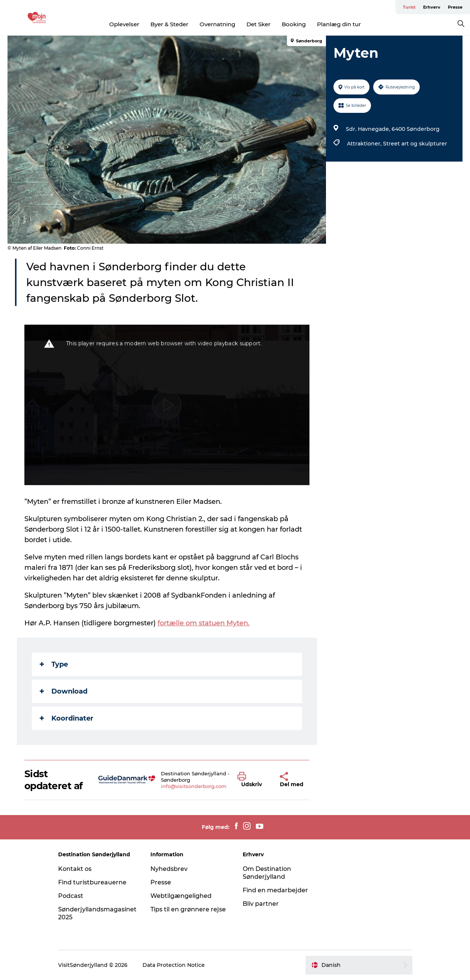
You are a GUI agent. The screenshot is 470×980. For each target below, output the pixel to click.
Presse (455, 7)
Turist (409, 7)
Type (54, 664)
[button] (253, 780)
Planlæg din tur (339, 24)
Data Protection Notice (174, 965)
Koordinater (67, 718)
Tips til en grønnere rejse (188, 909)
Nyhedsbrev (169, 869)
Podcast (71, 896)
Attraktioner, (365, 144)
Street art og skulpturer (415, 144)
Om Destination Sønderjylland (267, 873)
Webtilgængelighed (181, 896)
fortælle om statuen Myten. (203, 623)
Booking (294, 24)
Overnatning (217, 24)
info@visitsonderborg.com (194, 786)
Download (64, 691)
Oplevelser (124, 24)
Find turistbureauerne (92, 882)
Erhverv (432, 7)
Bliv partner (261, 904)
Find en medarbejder (275, 890)
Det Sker (258, 24)
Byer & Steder (169, 24)
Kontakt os (75, 869)
